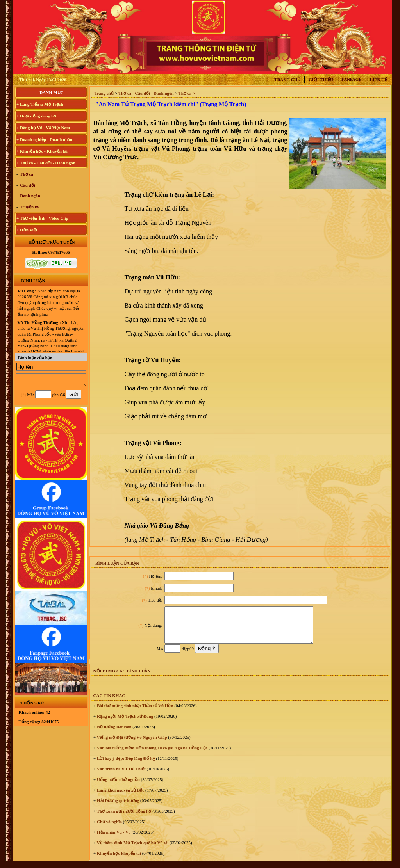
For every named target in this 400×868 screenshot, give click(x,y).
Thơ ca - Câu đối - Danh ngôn (146, 93)
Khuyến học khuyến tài (118, 860)
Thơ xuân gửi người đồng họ (123, 818)
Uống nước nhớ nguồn (118, 786)
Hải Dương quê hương (117, 808)
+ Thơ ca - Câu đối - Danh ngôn (46, 163)
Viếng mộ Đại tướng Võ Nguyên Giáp (131, 744)
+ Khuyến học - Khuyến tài (42, 151)
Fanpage (352, 79)
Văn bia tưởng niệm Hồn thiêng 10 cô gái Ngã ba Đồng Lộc (152, 755)
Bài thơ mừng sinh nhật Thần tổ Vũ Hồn (134, 713)
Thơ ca (26, 174)
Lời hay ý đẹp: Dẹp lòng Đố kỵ (125, 765)
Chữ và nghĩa (109, 829)
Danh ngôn (30, 196)
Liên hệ (379, 80)
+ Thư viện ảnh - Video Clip (42, 218)
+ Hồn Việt (27, 230)
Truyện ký (29, 207)
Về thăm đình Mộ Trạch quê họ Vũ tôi (132, 850)
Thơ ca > (187, 93)
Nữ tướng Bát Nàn (113, 734)
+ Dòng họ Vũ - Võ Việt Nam (43, 128)
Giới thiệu (321, 80)
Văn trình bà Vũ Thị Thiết (121, 776)
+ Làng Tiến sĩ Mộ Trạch (40, 104)
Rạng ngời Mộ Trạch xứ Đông (124, 723)
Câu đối (27, 185)
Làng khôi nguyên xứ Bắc (120, 797)
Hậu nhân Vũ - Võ (113, 839)
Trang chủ (287, 80)
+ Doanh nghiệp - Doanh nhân (44, 139)
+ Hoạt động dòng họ (36, 116)
